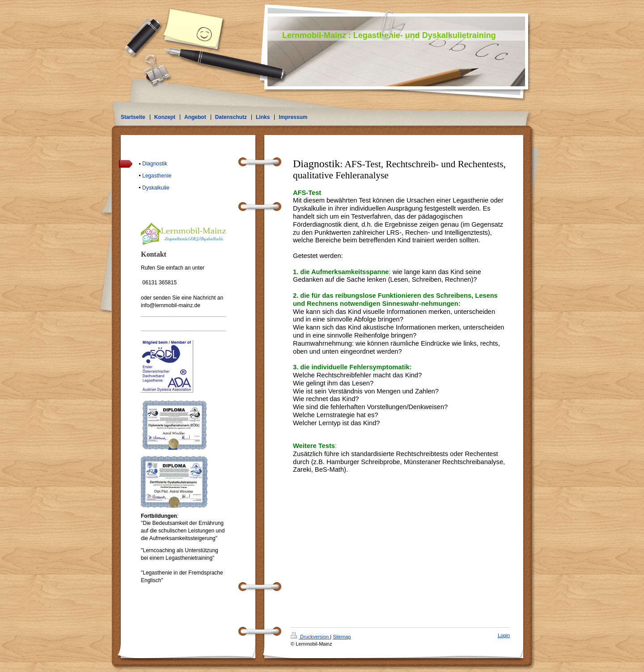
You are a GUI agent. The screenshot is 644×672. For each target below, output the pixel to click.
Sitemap (342, 637)
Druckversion (310, 637)
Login (504, 635)
